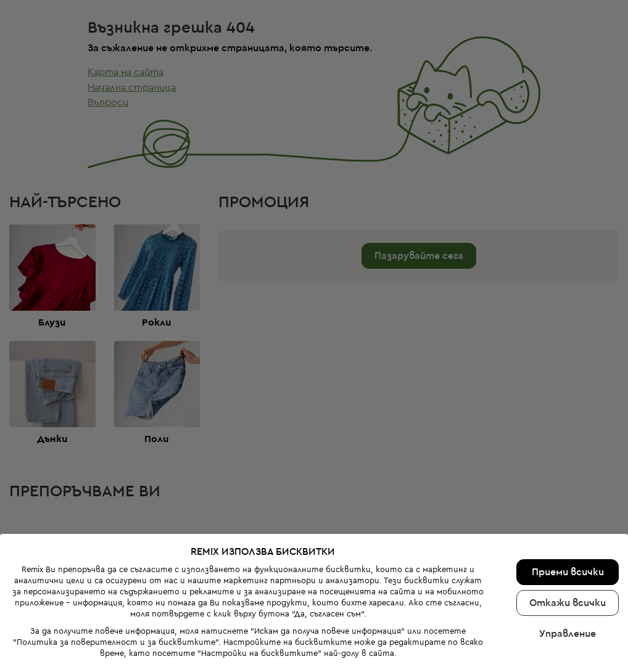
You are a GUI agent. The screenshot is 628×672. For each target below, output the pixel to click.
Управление (568, 608)
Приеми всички (568, 546)
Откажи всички (568, 577)
